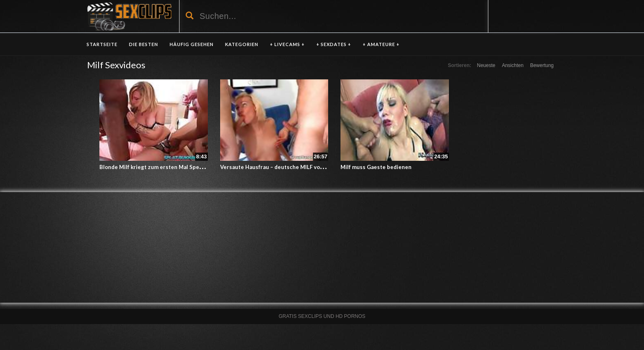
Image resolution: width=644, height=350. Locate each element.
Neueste (486, 65)
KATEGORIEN (242, 44)
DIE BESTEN (144, 44)
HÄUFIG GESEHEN (192, 44)
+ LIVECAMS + (287, 44)
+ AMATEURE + (381, 44)
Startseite (102, 44)
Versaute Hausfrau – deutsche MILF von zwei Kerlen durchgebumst (307, 167)
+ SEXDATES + (334, 44)
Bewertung (542, 65)
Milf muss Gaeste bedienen (376, 167)
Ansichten (513, 65)
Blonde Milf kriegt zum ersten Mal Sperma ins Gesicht (170, 167)
